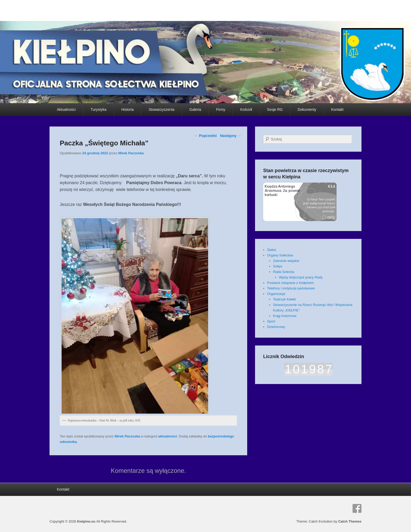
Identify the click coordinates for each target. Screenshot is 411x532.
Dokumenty (307, 109)
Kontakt (337, 109)
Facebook (357, 508)
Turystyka (99, 109)
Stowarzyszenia (161, 109)
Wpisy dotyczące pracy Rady (301, 277)
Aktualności (66, 109)
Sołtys (278, 266)
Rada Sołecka (284, 272)
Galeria (195, 109)
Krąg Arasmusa (285, 316)
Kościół (246, 109)
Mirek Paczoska (131, 153)
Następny (231, 136)
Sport (271, 321)
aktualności (168, 436)
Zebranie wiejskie (286, 261)
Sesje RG (275, 109)
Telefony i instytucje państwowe (291, 288)
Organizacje (276, 294)
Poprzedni (206, 136)
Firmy (221, 109)
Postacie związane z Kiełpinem (290, 283)
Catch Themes (350, 521)
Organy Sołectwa (280, 255)
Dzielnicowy (276, 327)
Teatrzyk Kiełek (285, 299)
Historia (128, 109)
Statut (272, 250)
